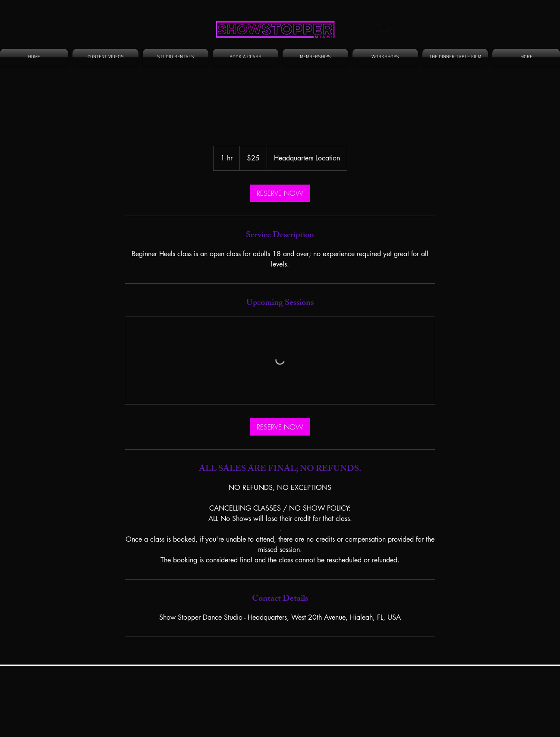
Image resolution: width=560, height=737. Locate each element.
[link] (280, 193)
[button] (383, 29)
